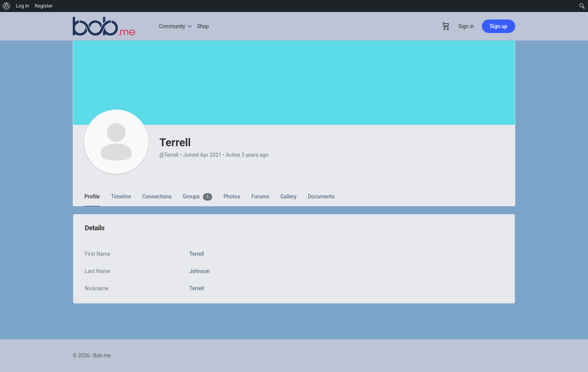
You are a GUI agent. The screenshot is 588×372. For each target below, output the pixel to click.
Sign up (499, 26)
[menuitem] (7, 6)
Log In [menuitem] (22, 6)
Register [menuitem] (44, 6)
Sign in (466, 26)
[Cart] (446, 26)
